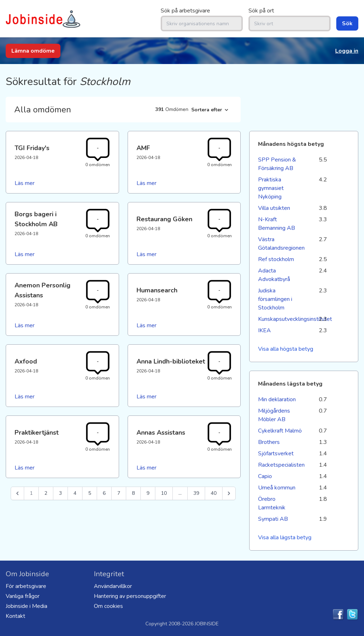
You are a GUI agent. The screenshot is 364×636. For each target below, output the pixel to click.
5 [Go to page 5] (90, 493)
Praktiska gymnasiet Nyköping (271, 188)
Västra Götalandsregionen (281, 244)
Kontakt (15, 616)
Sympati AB (273, 519)
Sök (347, 23)
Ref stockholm (276, 259)
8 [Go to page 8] (133, 493)
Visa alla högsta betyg (286, 349)
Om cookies (108, 606)
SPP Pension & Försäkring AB (277, 164)
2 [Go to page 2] (46, 493)
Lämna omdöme (33, 51)
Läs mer (25, 183)
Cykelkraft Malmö (280, 431)
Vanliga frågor (23, 596)
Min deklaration (277, 399)
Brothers (269, 442)
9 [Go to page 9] (148, 493)
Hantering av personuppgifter (130, 596)
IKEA (264, 330)
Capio (265, 476)
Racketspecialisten (281, 465)
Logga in (347, 51)
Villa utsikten (274, 208)
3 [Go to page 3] (60, 493)
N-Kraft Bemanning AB (277, 224)
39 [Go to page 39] (196, 493)
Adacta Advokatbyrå (274, 275)
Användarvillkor (113, 586)
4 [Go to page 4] (75, 493)
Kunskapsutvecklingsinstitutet (281, 319)
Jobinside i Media (26, 606)
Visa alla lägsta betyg (285, 537)
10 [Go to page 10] (164, 493)
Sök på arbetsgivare (185, 11)
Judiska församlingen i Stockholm (275, 299)
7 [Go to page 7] (119, 493)
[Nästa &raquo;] (229, 493)
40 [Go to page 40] (214, 493)
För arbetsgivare (26, 586)
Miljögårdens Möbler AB (274, 415)
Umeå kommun (277, 488)
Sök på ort (261, 11)
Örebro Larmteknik (272, 503)
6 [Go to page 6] (104, 493)
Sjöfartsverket (276, 454)
